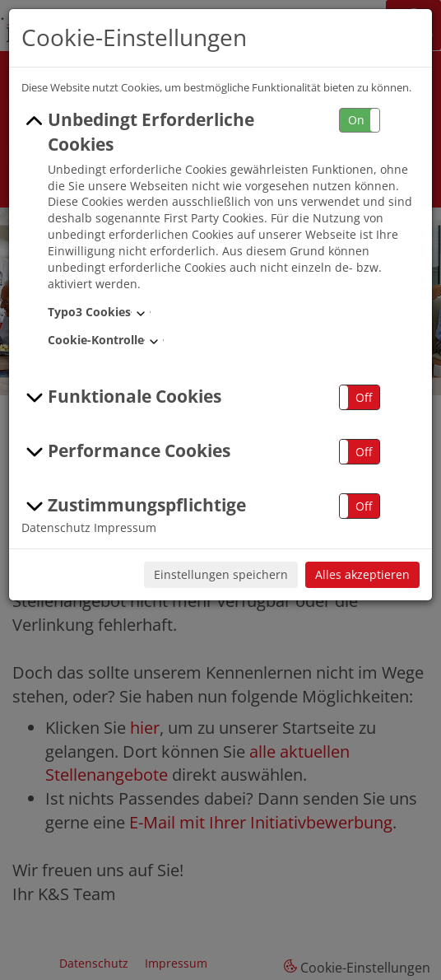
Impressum (125, 527)
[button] (360, 121)
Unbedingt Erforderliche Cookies (138, 132)
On (356, 120)
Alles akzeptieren (362, 574)
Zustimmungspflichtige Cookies (134, 517)
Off (364, 397)
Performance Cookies (126, 451)
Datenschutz (56, 527)
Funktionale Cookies (121, 397)
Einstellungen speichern (221, 574)
